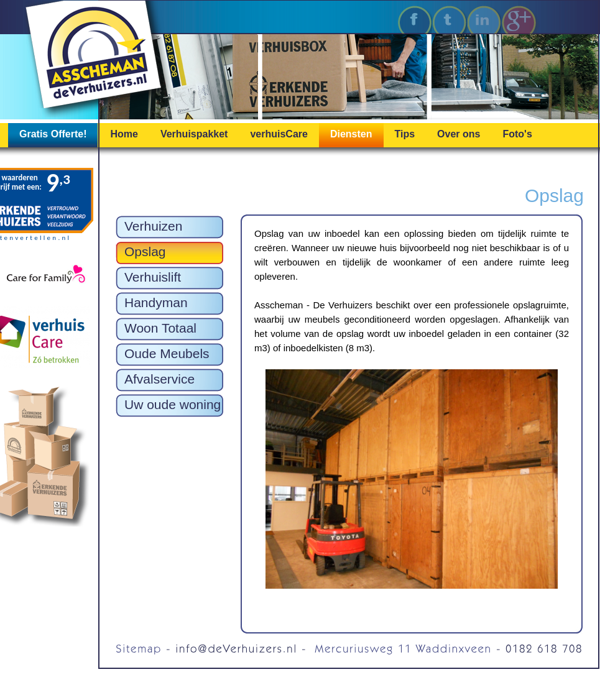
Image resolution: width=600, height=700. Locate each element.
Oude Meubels (167, 353)
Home (124, 134)
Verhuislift (153, 277)
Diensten (351, 134)
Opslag (145, 251)
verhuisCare (279, 134)
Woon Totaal (160, 328)
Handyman (156, 302)
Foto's (517, 134)
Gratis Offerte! (53, 134)
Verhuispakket (194, 134)
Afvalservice (159, 379)
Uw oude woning (173, 404)
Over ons (459, 134)
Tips (405, 134)
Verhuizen (153, 226)
